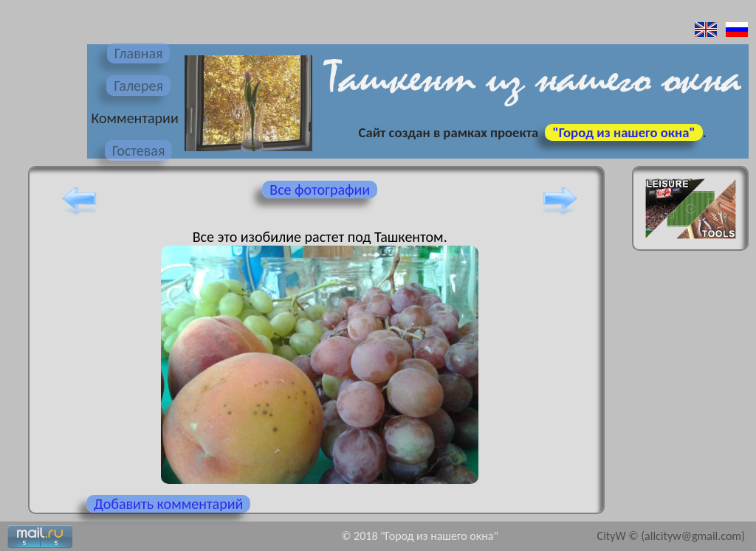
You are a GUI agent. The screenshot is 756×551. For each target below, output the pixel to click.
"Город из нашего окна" (623, 132)
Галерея (138, 86)
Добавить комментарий (168, 504)
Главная (139, 53)
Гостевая (139, 150)
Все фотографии (320, 190)
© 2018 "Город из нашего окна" (420, 536)
